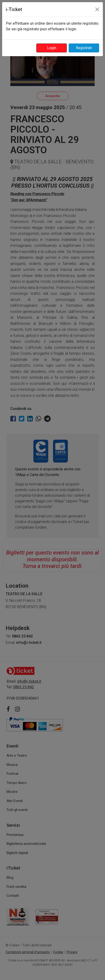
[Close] (97, 9)
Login (52, 48)
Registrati (84, 48)
